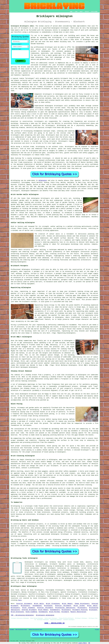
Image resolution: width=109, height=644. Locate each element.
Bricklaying (15, 180)
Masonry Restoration (78, 612)
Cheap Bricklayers (82, 604)
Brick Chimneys (28, 608)
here (20, 600)
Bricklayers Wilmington (45, 615)
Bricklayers (25, 606)
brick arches (30, 572)
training (38, 108)
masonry (89, 562)
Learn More (83, 643)
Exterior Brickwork (24, 604)
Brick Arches (79, 606)
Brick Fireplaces (53, 604)
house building (27, 508)
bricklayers (39, 121)
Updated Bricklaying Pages (35, 630)
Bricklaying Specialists (65, 608)
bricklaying (57, 38)
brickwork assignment (65, 65)
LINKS (76, 12)
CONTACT (87, 12)
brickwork (71, 49)
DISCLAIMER (94, 12)
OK (89, 643)
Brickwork (65, 612)
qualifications (64, 112)
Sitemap (12, 630)
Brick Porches (55, 612)
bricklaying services (35, 582)
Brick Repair (67, 604)
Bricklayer (48, 606)
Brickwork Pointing (80, 610)
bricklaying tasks (51, 578)
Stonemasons (37, 606)
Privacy (97, 630)
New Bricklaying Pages (21, 630)
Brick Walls (39, 604)
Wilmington (43, 180)
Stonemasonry (55, 610)
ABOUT (81, 12)
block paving (16, 410)
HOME (71, 12)
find (17, 590)
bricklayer (65, 28)
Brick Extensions (17, 612)
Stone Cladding (31, 612)
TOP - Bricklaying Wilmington (22, 615)
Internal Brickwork (29, 610)
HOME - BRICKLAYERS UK (54, 623)
